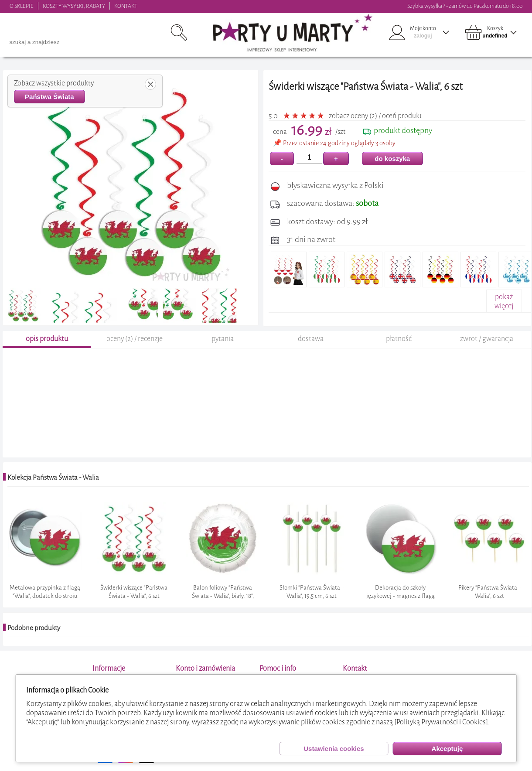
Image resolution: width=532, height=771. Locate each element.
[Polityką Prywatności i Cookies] (441, 722)
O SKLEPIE (22, 6)
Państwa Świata (49, 97)
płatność (399, 340)
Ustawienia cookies (334, 749)
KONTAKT (126, 6)
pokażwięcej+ (504, 306)
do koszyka (392, 159)
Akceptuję (447, 749)
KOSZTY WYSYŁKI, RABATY (74, 6)
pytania (223, 340)
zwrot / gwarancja (487, 340)
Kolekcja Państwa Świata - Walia (53, 479)
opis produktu (47, 340)
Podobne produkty (34, 629)
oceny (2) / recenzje (135, 340)
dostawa (311, 340)
